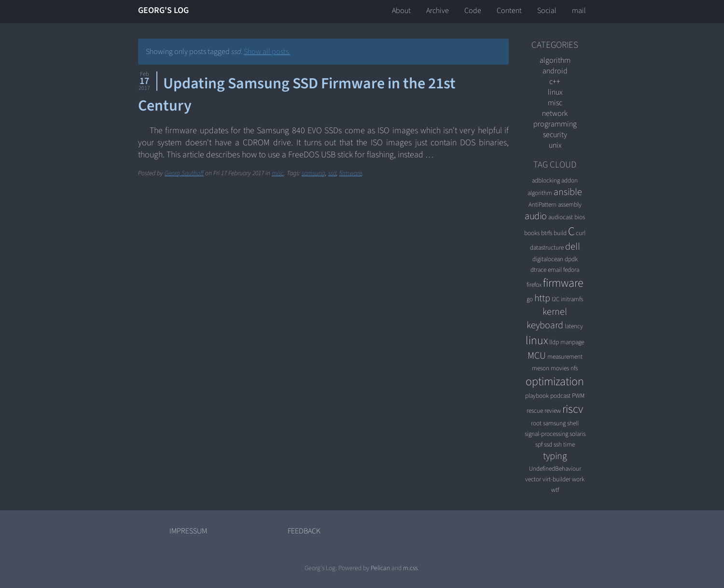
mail (579, 11)
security (555, 135)
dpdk (571, 259)
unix (555, 145)
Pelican (380, 568)
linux (555, 92)
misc (278, 173)
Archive (438, 11)
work (578, 479)
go (530, 299)
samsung (313, 173)
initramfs (572, 299)
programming (555, 124)
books (532, 233)
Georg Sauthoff (184, 173)
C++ (555, 82)
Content (509, 11)
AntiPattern (543, 204)
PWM (578, 396)
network (555, 113)
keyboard (545, 325)
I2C (556, 299)
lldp (554, 342)
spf (539, 444)
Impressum (188, 531)
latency (574, 326)
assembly (570, 204)
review (553, 411)
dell (573, 247)
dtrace (538, 270)
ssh (558, 444)
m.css (410, 568)
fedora (571, 270)
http (542, 298)
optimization (555, 382)
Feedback (304, 531)
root (536, 423)
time (569, 444)
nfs (574, 368)
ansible (568, 192)
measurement (565, 357)
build (560, 233)
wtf (555, 490)
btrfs (547, 233)
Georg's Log (163, 10)
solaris (578, 434)
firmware (351, 173)
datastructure (547, 247)
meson (541, 368)
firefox (534, 285)
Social (547, 11)
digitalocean (548, 259)
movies (560, 368)
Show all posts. (267, 52)
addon (570, 180)
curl (581, 233)
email (555, 270)
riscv (573, 409)
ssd (332, 173)
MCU (537, 356)
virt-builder (557, 479)
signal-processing (546, 434)
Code (473, 11)
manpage (572, 342)
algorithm (555, 60)
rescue (535, 411)
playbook (537, 396)
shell (573, 423)
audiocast (561, 217)
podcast (560, 396)
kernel (555, 312)
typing (555, 456)
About (401, 11)
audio (536, 216)
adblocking (546, 180)
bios (580, 217)
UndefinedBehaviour (555, 469)
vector (533, 479)
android (555, 71)
